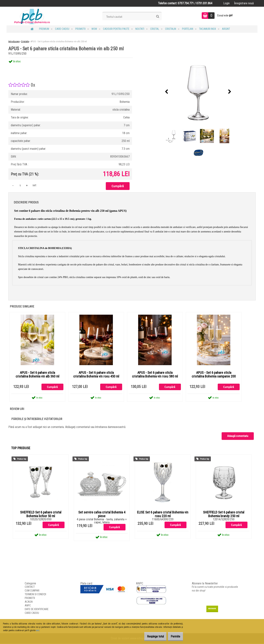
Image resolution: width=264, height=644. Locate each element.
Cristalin (171, 29)
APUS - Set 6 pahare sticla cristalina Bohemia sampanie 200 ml (214, 377)
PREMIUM (44, 29)
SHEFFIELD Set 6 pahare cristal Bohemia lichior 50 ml (41, 514)
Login (226, 3)
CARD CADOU (62, 29)
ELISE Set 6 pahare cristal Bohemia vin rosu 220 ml (163, 514)
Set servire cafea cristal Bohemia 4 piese (102, 514)
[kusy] (20, 185)
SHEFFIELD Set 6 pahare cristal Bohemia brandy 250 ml (224, 514)
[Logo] (32, 16)
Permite (174, 636)
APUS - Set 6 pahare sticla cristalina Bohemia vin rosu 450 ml (96, 375)
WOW (94, 29)
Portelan (188, 29)
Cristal (155, 29)
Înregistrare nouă (244, 3)
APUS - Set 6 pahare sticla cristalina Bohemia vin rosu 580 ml (155, 375)
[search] (158, 17)
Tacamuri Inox (208, 29)
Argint (226, 29)
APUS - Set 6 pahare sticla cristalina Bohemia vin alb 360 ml (37, 375)
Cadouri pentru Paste (116, 29)
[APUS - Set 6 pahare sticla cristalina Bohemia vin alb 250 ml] (198, 92)
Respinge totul (150, 636)
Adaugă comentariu (238, 436)
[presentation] (167, 92)
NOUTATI (140, 29)
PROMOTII (80, 29)
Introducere (14, 41)
